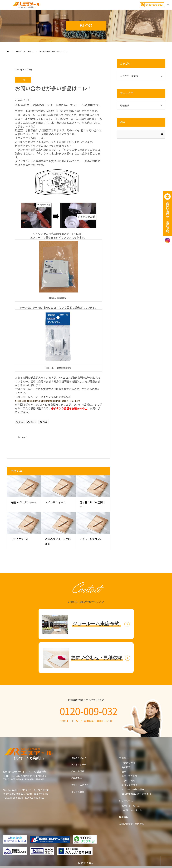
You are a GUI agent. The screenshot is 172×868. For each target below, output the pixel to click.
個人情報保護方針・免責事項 (136, 794)
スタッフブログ (129, 785)
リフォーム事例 (79, 765)
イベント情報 (78, 771)
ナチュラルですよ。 (91, 539)
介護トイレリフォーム (24, 502)
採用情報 (124, 817)
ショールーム (126, 801)
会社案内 (124, 758)
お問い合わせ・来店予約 (132, 824)
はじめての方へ (79, 758)
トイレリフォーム (55, 502)
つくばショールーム (132, 810)
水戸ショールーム (131, 806)
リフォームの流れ (80, 785)
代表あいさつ (128, 763)
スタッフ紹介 (128, 780)
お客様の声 (76, 778)
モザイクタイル (20, 539)
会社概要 (126, 767)
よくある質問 (78, 792)
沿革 (124, 772)
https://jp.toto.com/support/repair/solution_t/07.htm (48, 401)
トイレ (23, 80)
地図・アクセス (129, 776)
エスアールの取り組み (133, 789)
